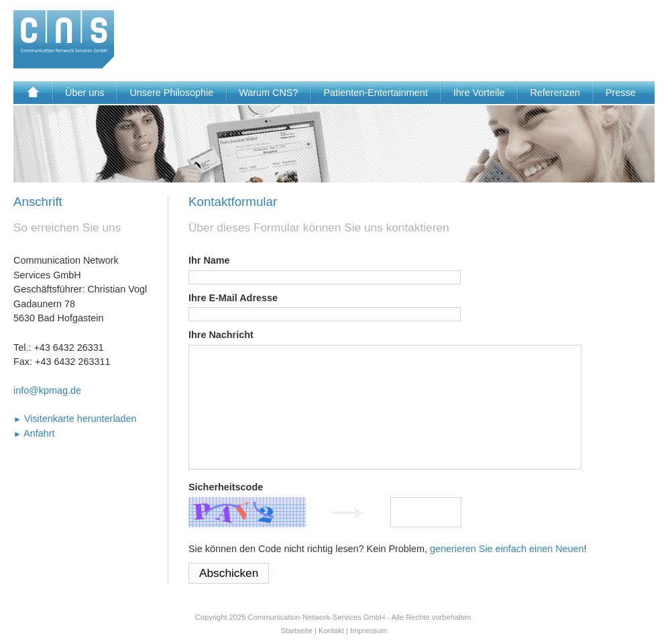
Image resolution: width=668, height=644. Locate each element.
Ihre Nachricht (221, 335)
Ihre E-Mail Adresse (233, 298)
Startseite (297, 631)
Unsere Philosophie (171, 93)
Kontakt (331, 631)
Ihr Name (209, 260)
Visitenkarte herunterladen (75, 419)
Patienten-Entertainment (375, 93)
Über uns (85, 93)
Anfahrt (34, 433)
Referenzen (555, 93)
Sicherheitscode (226, 487)
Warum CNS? (268, 93)
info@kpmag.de (47, 390)
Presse (621, 93)
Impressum (369, 631)
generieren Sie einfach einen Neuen (507, 549)
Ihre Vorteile (479, 93)
